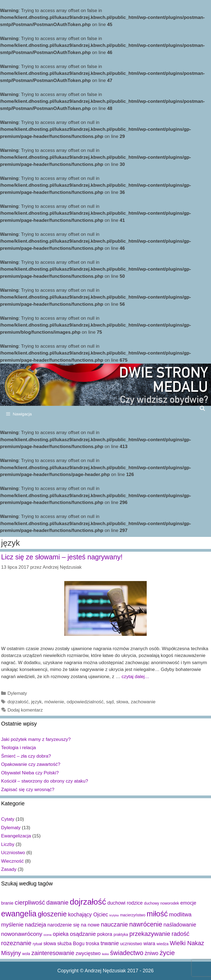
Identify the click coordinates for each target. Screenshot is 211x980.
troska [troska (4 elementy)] (92, 944)
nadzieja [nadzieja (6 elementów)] (36, 924)
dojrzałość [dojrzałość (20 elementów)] (88, 902)
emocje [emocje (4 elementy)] (188, 903)
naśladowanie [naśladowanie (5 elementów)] (180, 925)
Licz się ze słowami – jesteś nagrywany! (62, 557)
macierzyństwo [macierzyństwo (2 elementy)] (133, 915)
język (36, 702)
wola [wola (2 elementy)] (26, 954)
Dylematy (17, 693)
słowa (122, 702)
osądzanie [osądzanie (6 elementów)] (83, 934)
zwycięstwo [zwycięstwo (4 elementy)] (88, 953)
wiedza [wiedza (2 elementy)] (163, 944)
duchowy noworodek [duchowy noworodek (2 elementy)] (161, 903)
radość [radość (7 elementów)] (181, 934)
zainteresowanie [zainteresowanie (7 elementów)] (53, 953)
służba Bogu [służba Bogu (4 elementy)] (71, 944)
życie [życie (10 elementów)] (167, 953)
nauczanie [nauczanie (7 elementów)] (114, 924)
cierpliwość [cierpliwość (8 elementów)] (30, 903)
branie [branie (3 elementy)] (7, 903)
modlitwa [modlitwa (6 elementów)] (180, 914)
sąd (110, 702)
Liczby (8, 844)
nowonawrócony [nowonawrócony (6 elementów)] (22, 934)
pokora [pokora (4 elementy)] (105, 934)
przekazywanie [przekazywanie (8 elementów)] (150, 934)
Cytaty (8, 819)
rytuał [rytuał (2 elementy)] (37, 944)
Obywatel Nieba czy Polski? (30, 773)
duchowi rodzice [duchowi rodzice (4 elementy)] (125, 903)
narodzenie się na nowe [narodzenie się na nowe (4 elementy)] (73, 925)
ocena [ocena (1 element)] (47, 935)
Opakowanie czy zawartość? (31, 764)
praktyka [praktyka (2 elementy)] (121, 934)
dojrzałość (18, 702)
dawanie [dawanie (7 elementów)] (58, 903)
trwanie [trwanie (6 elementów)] (110, 943)
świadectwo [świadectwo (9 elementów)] (127, 953)
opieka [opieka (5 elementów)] (61, 934)
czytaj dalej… (135, 677)
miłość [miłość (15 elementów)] (157, 914)
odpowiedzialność (85, 702)
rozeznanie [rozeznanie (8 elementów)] (16, 943)
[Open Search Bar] (202, 408)
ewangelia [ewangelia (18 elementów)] (19, 914)
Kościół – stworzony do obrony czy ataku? (45, 781)
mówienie (54, 702)
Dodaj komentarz (25, 710)
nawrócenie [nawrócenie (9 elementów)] (146, 924)
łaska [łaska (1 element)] (105, 954)
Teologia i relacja (19, 748)
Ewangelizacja (16, 836)
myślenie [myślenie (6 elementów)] (12, 924)
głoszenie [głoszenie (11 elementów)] (52, 914)
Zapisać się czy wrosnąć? (28, 790)
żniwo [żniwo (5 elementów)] (152, 953)
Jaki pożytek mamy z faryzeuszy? (36, 739)
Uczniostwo (13, 853)
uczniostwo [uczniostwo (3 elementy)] (131, 944)
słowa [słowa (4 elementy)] (50, 944)
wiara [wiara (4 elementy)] (149, 944)
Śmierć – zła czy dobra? (26, 756)
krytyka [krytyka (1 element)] (114, 915)
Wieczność (12, 861)
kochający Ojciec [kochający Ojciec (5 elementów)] (88, 914)
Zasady (9, 869)
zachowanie (143, 702)
